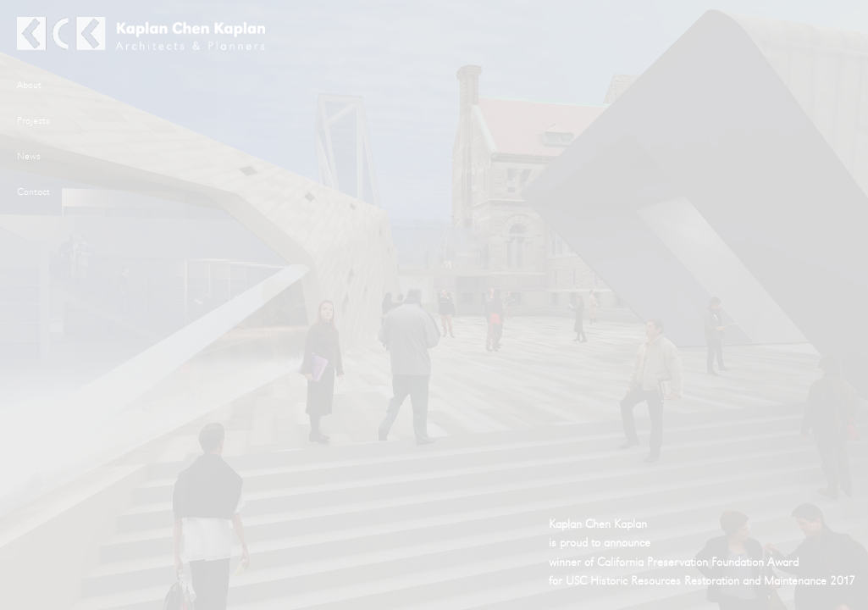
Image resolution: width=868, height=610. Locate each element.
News (29, 157)
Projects (33, 121)
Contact (33, 192)
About (29, 86)
